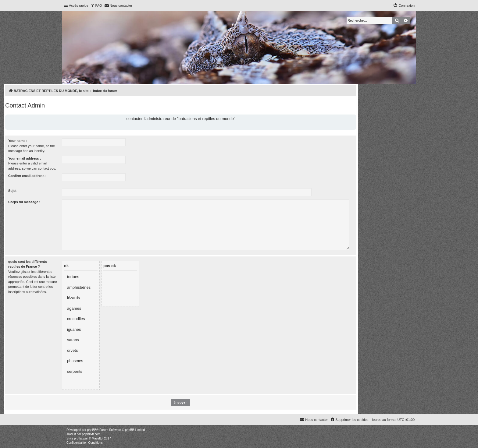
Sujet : (13, 191)
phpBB (92, 430)
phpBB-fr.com (91, 434)
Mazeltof (98, 438)
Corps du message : (24, 202)
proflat (78, 438)
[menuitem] (96, 5)
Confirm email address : (27, 176)
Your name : (18, 141)
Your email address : (25, 158)
